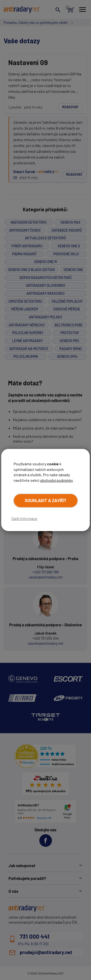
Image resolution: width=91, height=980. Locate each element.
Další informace (24, 518)
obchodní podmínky (56, 480)
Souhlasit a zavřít (46, 500)
